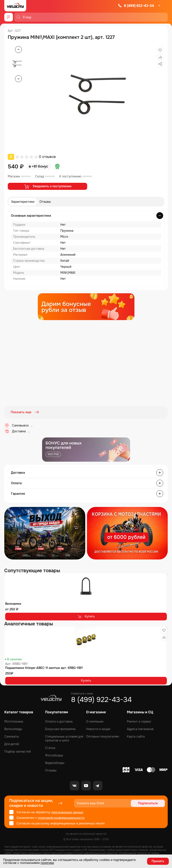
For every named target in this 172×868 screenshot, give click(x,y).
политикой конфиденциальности (61, 818)
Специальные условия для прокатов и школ (64, 738)
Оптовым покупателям (103, 736)
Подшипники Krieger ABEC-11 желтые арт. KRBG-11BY (44, 667)
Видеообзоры (55, 763)
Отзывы (45, 202)
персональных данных (67, 812)
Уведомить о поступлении (48, 186)
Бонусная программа (60, 729)
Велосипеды (13, 729)
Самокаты (12, 736)
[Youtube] (86, 785)
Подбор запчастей (18, 751)
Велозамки (13, 603)
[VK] (75, 785)
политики (47, 863)
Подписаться (148, 803)
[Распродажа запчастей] (45, 533)
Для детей (12, 744)
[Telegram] (98, 785)
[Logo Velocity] (15, 6)
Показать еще (25, 412)
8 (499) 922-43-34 (136, 6)
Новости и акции (98, 729)
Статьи (50, 748)
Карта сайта (136, 736)
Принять (158, 861)
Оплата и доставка (59, 721)
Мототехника (14, 721)
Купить (86, 616)
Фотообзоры (54, 755)
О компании (95, 721)
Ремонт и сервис (139, 721)
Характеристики (23, 202)
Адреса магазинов (140, 729)
